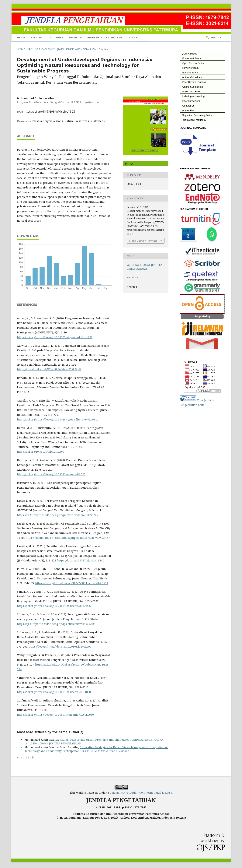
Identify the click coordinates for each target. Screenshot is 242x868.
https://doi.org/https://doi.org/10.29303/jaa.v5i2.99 (60, 647)
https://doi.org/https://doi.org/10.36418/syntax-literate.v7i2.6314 (58, 419)
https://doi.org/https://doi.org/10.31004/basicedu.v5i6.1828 (54, 692)
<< (19, 757)
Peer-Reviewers (190, 101)
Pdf (131, 164)
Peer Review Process (193, 82)
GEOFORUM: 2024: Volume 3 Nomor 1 (106, 751)
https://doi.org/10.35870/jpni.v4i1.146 (81, 560)
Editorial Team (189, 73)
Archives (57, 37)
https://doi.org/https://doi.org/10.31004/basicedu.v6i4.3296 (54, 606)
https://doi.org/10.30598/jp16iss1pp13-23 (49, 112)
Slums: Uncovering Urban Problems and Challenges (95, 740)
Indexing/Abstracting (192, 96)
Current (38, 37)
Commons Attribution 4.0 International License (141, 793)
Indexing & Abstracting (105, 37)
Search (216, 37)
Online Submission (191, 87)
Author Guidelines (191, 77)
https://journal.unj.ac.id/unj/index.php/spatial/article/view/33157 (68, 538)
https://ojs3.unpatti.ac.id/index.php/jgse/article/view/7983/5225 (57, 515)
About (74, 37)
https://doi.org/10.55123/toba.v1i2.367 (41, 452)
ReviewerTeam (189, 68)
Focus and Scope (191, 58)
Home (21, 37)
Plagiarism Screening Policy (196, 115)
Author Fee (187, 110)
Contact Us (187, 106)
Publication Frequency (194, 120)
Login (133, 37)
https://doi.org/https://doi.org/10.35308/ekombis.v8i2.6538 (72, 583)
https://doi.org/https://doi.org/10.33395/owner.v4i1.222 (51, 474)
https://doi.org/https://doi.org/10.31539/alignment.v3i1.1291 (55, 337)
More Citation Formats (143, 241)
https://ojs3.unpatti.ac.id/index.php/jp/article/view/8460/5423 (56, 624)
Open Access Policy (192, 63)
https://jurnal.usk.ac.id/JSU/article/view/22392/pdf (49, 369)
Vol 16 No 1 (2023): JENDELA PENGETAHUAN (69, 49)
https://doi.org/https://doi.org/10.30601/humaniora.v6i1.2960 (55, 715)
